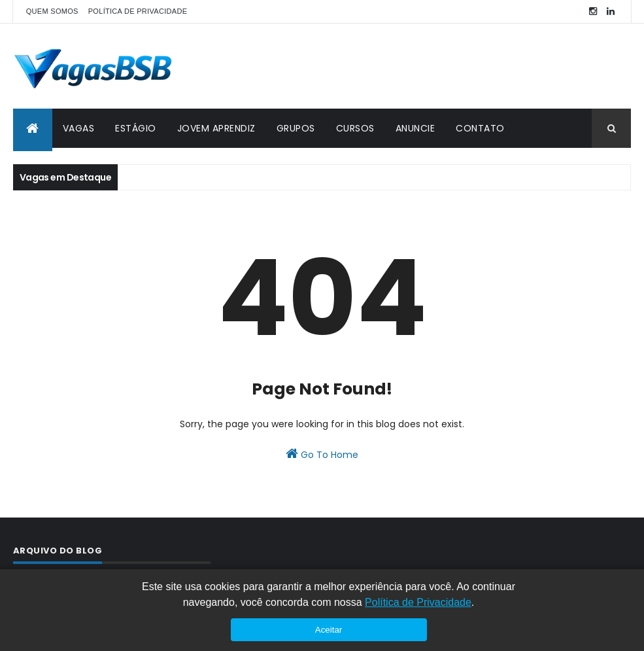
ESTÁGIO (136, 128)
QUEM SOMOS (52, 11)
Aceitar (329, 630)
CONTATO (480, 128)
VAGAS (79, 128)
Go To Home (322, 454)
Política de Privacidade (418, 602)
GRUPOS (296, 128)
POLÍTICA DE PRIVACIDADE (138, 11)
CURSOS (355, 128)
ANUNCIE (415, 128)
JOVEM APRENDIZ (216, 128)
